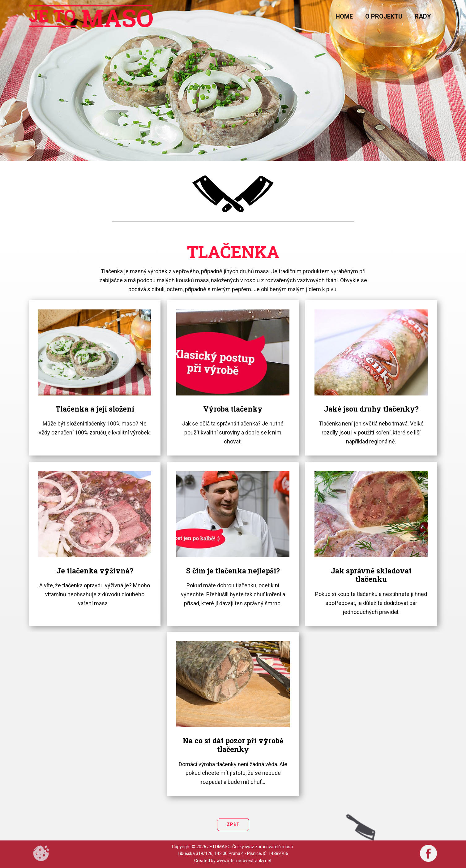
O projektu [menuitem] (384, 16)
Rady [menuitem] (423, 16)
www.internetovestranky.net (244, 861)
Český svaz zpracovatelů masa (263, 847)
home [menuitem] (344, 16)
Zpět (233, 824)
